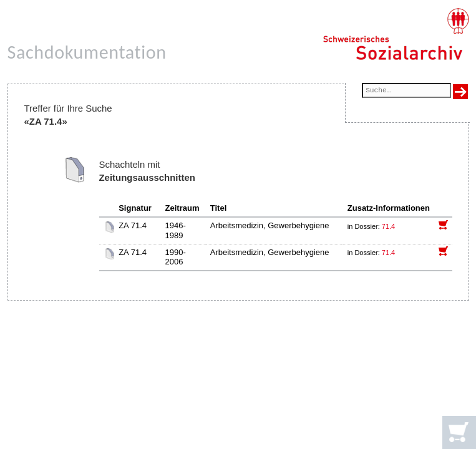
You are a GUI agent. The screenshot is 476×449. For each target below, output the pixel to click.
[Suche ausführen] (460, 92)
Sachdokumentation (87, 52)
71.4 (389, 226)
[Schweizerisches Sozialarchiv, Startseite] (396, 34)
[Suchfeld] (406, 91)
